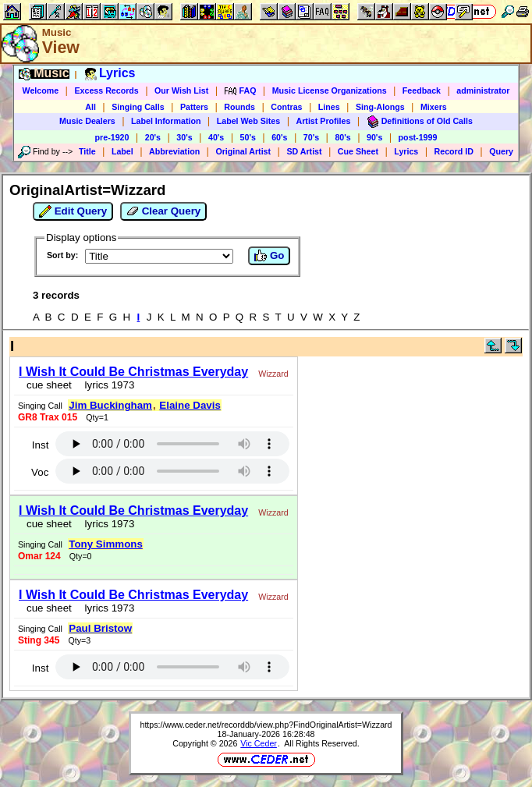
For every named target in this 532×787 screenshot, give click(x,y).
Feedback (422, 90)
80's (342, 137)
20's (153, 137)
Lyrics (406, 151)
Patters (194, 107)
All (90, 107)
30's (184, 137)
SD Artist (304, 151)
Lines (329, 107)
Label (122, 151)
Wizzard (273, 374)
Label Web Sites (249, 121)
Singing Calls (138, 107)
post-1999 (418, 137)
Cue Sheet (358, 151)
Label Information (166, 121)
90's (374, 137)
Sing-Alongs (380, 107)
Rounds (239, 107)
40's (216, 137)
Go (269, 256)
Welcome (41, 90)
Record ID (454, 151)
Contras (286, 107)
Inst (40, 445)
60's (279, 137)
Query (501, 151)
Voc (40, 472)
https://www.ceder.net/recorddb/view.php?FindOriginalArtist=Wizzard (266, 725)
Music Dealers (87, 121)
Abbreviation (174, 151)
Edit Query (73, 211)
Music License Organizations (330, 90)
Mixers (434, 107)
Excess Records (106, 90)
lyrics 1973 (106, 385)
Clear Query (163, 211)
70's (311, 137)
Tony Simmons (106, 544)
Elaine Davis (190, 405)
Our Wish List (181, 90)
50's (248, 137)
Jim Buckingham (110, 405)
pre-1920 (112, 137)
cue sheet (49, 385)
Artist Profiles (324, 121)
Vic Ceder (259, 743)
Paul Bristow (100, 628)
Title (87, 151)
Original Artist (243, 151)
